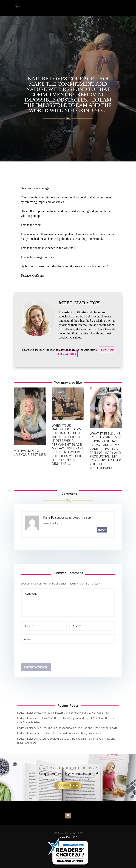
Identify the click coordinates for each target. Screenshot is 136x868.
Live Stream (69, 131)
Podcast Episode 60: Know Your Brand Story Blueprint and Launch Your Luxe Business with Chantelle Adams (66, 720)
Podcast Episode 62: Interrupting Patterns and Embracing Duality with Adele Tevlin (64, 713)
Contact (59, 833)
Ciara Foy (49, 517)
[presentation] (48, 654)
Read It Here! (68, 785)
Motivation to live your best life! (30, 453)
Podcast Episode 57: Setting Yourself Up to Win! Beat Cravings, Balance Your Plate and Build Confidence (66, 741)
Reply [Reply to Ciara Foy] (102, 530)
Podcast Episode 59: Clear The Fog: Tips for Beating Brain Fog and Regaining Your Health (67, 728)
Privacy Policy (75, 833)
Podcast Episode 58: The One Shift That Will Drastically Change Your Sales (59, 733)
